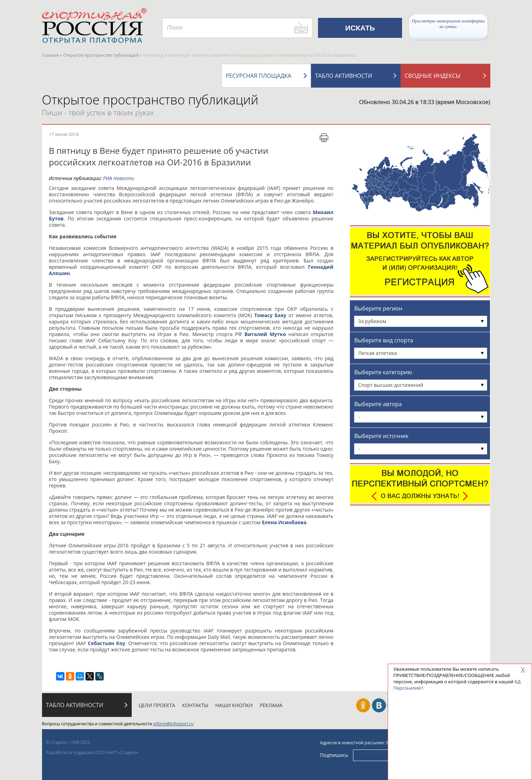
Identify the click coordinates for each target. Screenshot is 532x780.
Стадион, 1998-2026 (71, 742)
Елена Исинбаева (284, 522)
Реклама (271, 705)
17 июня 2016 (64, 134)
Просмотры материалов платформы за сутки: (448, 24)
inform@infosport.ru (173, 724)
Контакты (195, 705)
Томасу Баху (270, 315)
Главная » (52, 55)
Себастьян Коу (107, 643)
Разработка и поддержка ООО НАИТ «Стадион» (92, 752)
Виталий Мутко (265, 334)
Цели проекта (157, 705)
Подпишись (334, 755)
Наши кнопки (234, 705)
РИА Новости (119, 178)
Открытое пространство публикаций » (102, 55)
